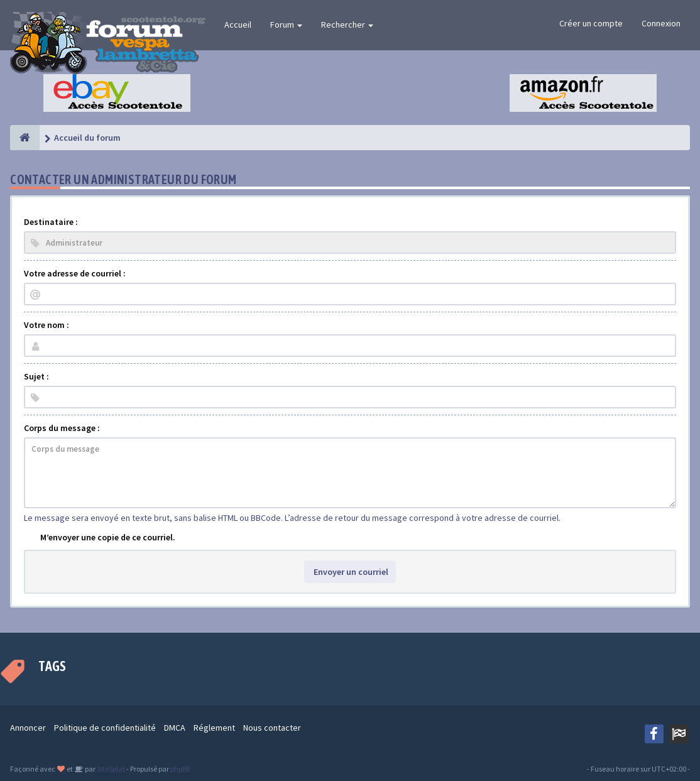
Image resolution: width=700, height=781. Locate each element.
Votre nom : (46, 325)
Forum (286, 25)
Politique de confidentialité (105, 728)
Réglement (214, 728)
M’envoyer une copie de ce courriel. (108, 537)
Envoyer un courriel (350, 572)
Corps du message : (62, 428)
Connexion (661, 23)
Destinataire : (51, 222)
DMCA (175, 728)
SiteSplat (110, 769)
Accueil (238, 25)
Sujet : (36, 376)
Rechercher (347, 25)
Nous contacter (272, 728)
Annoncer (28, 728)
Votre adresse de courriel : (75, 273)
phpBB (180, 769)
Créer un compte (591, 23)
